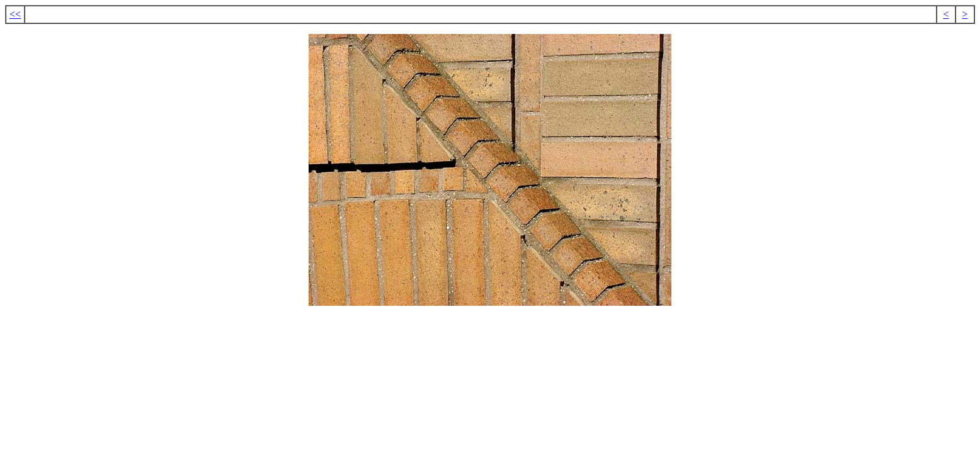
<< (15, 14)
